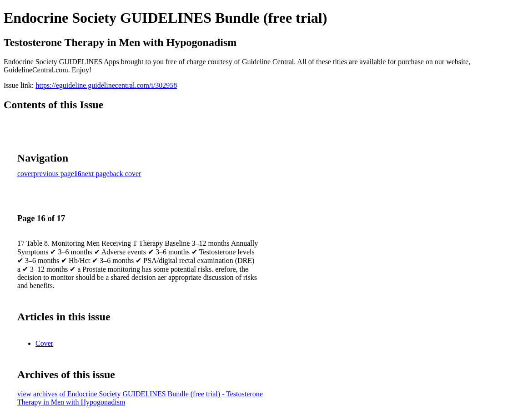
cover (25, 174)
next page (96, 174)
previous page (54, 174)
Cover (44, 343)
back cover (126, 174)
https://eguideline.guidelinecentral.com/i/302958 (106, 85)
